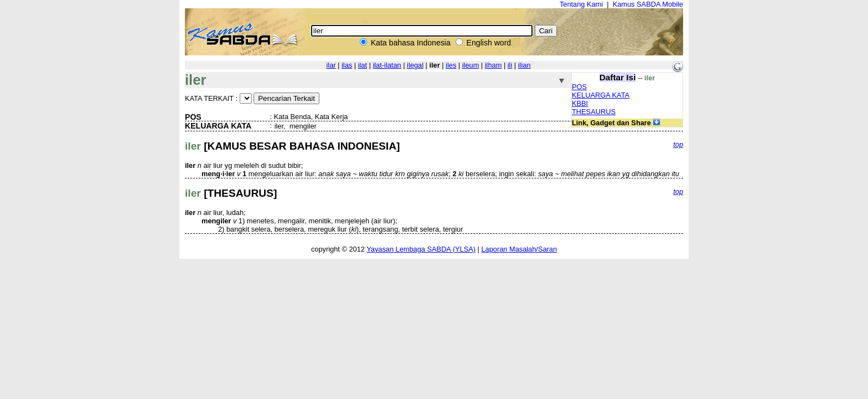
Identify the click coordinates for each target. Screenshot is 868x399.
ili (510, 65)
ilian (525, 65)
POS (579, 87)
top (678, 144)
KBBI (580, 103)
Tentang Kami (581, 4)
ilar (331, 65)
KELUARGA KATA (601, 95)
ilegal (415, 65)
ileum (471, 65)
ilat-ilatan (387, 65)
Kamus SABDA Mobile (648, 4)
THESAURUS (594, 112)
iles (451, 65)
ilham (494, 65)
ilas (347, 65)
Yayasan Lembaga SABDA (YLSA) (421, 249)
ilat (363, 65)
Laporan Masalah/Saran (519, 249)
